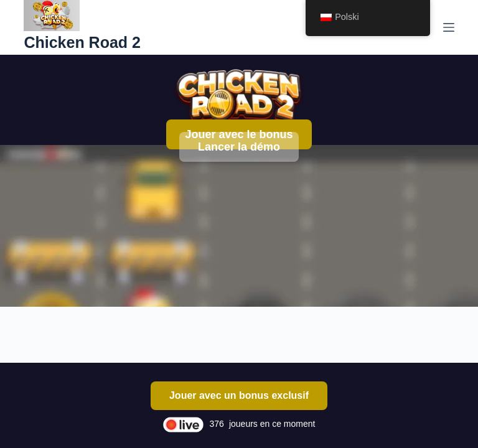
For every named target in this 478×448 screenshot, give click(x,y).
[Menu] (449, 27)
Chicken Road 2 (82, 42)
